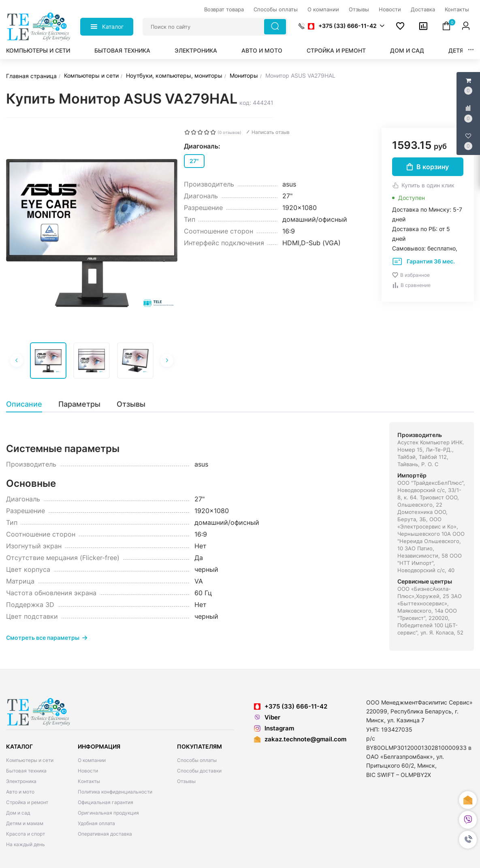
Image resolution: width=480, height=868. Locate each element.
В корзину (428, 167)
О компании (92, 760)
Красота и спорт (26, 834)
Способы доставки (199, 771)
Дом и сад (407, 50)
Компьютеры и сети (38, 50)
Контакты (89, 781)
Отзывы (186, 781)
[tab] (28, 404)
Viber (267, 717)
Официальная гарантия (106, 802)
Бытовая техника (122, 50)
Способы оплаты (197, 760)
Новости (88, 771)
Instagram (274, 728)
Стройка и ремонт (336, 50)
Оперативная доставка (105, 834)
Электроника (196, 50)
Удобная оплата (96, 823)
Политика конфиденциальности (115, 792)
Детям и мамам (25, 823)
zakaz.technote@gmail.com (305, 739)
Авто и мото (262, 50)
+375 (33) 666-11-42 (342, 26)
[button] (468, 840)
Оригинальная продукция (108, 813)
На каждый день (26, 844)
